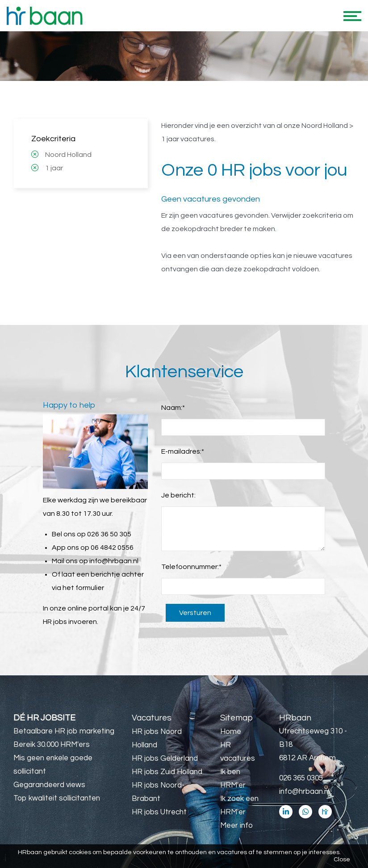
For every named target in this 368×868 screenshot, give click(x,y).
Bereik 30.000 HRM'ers (52, 745)
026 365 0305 (301, 778)
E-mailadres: (183, 451)
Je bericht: (178, 495)
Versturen (195, 613)
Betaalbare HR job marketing (64, 731)
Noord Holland (68, 155)
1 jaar (54, 168)
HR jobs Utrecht (159, 812)
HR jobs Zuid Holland (167, 772)
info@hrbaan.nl (114, 561)
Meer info (236, 826)
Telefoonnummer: (191, 567)
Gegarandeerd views (49, 785)
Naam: (173, 408)
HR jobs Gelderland (165, 758)
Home (231, 732)
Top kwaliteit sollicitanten (57, 798)
